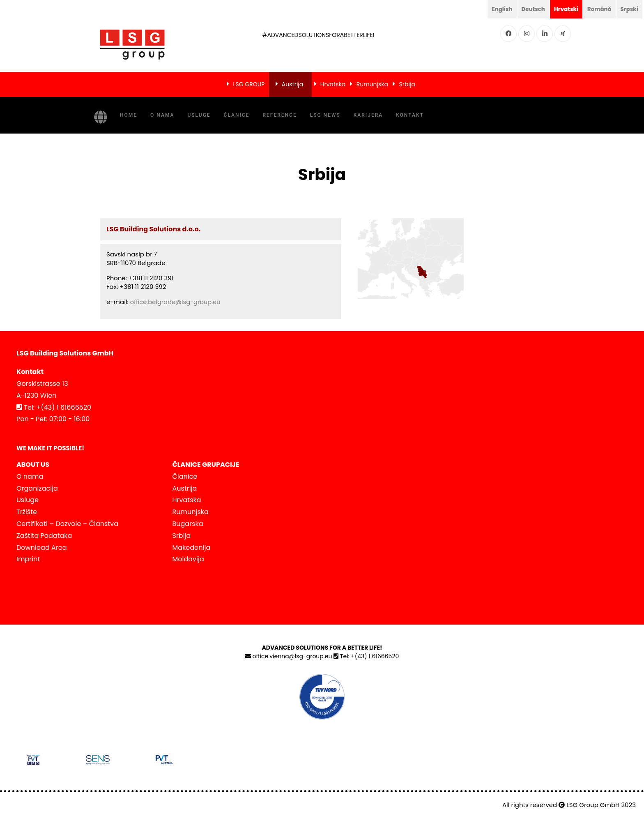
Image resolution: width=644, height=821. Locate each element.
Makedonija (192, 547)
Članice (237, 115)
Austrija (292, 84)
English (497, 9)
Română (598, 9)
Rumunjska (372, 84)
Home (129, 115)
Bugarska (188, 524)
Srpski (629, 9)
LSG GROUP (249, 84)
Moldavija (188, 559)
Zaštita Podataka (44, 535)
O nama (162, 115)
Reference (280, 115)
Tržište (27, 512)
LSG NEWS (325, 115)
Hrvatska (333, 84)
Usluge (199, 115)
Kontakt (410, 115)
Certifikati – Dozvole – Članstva (67, 524)
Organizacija (37, 488)
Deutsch (529, 9)
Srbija (407, 84)
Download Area (41, 547)
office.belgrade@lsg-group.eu (176, 302)
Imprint (28, 559)
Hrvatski (563, 9)
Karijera (368, 115)
